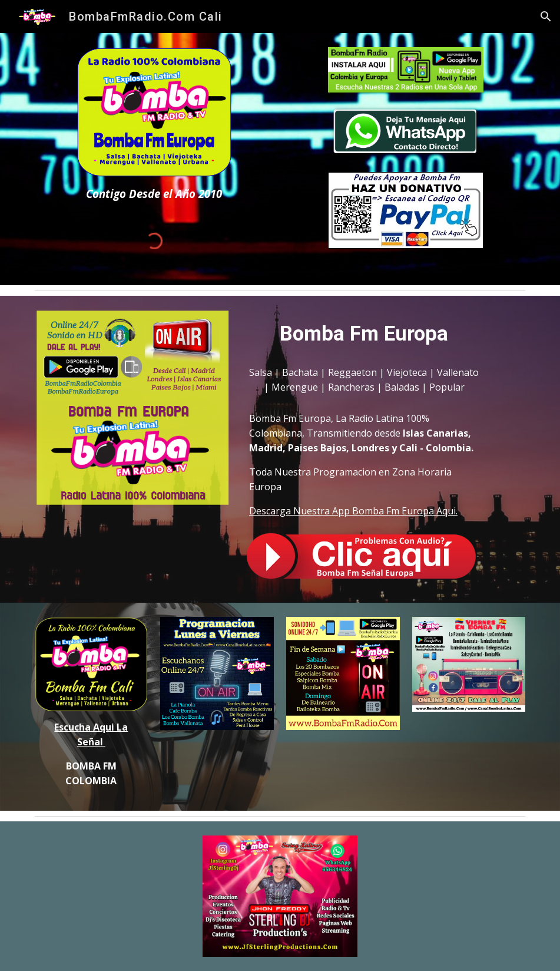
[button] (546, 16)
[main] (154, 194)
